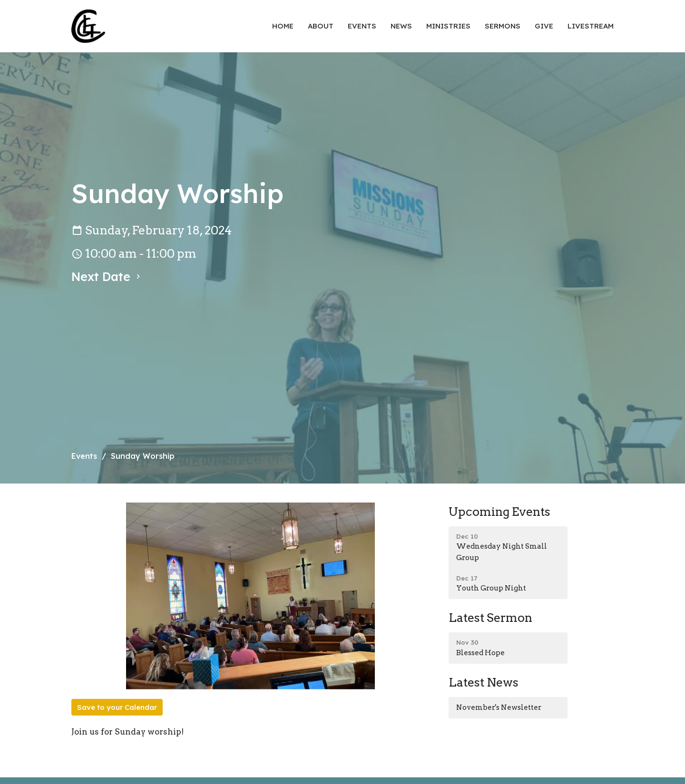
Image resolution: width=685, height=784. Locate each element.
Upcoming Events (499, 512)
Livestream (591, 26)
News (401, 26)
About (321, 26)
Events (362, 26)
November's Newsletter (499, 707)
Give (544, 26)
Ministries (448, 26)
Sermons (503, 26)
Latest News (484, 682)
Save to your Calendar (117, 707)
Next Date (107, 276)
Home (283, 26)
